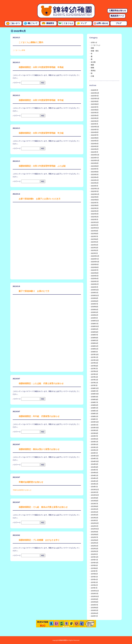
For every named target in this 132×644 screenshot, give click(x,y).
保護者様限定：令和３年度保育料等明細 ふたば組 (42, 166)
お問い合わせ (102, 23)
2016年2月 (95, 416)
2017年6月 (94, 371)
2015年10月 (95, 428)
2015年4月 (94, 444)
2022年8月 (95, 200)
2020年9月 (95, 264)
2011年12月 (95, 557)
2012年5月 (94, 543)
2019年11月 (95, 293)
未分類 (93, 62)
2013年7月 (94, 504)
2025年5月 (95, 113)
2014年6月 (94, 473)
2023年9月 (95, 163)
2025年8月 (95, 104)
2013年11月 (95, 492)
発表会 (93, 71)
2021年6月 (95, 239)
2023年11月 (95, 158)
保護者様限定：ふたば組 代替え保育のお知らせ (41, 384)
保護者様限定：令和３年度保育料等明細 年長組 (41, 67)
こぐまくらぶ (67, 23)
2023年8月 (95, 166)
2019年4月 (94, 310)
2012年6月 (95, 540)
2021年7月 (94, 236)
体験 (92, 48)
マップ (84, 23)
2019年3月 (95, 312)
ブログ (119, 23)
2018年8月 (95, 332)
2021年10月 (95, 228)
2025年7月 (95, 107)
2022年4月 (95, 211)
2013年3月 (95, 515)
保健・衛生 (95, 51)
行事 (92, 76)
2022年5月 (95, 208)
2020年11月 (95, 259)
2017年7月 (94, 369)
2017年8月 (94, 366)
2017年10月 (95, 360)
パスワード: (26, 83)
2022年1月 (95, 219)
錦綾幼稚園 (66, 11)
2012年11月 (95, 526)
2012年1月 (94, 554)
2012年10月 (95, 529)
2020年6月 (95, 273)
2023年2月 (95, 183)
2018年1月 (94, 352)
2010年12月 (95, 591)
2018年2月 (95, 349)
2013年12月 (95, 490)
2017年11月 (94, 357)
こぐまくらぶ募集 (19, 50)
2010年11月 (95, 594)
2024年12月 (95, 127)
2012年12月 (95, 523)
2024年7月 (95, 135)
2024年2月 (95, 149)
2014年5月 (94, 475)
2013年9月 (95, 498)
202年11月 (94, 616)
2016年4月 (94, 411)
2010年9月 (95, 599)
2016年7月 (94, 402)
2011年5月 (94, 577)
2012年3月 (95, 549)
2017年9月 (94, 363)
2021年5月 (94, 242)
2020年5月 (95, 276)
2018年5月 (95, 340)
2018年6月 (95, 338)
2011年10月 (95, 563)
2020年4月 (95, 279)
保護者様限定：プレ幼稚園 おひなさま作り (39, 540)
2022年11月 (95, 191)
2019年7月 (94, 304)
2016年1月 (94, 419)
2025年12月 (95, 93)
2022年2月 (95, 217)
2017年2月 (94, 383)
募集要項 (50, 23)
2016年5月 (94, 408)
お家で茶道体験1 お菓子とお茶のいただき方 (40, 199)
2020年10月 (95, 262)
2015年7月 (94, 436)
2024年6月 (95, 138)
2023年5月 (95, 175)
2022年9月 (95, 197)
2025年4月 (95, 115)
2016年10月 (95, 394)
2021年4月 (94, 245)
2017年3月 (94, 380)
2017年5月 (94, 374)
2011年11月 (94, 560)
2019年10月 (95, 295)
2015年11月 (95, 425)
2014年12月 (95, 456)
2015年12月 (95, 422)
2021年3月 (95, 248)
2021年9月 (95, 231)
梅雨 (92, 65)
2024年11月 (95, 130)
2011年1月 (94, 588)
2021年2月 (95, 250)
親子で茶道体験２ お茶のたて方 (34, 291)
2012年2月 (95, 551)
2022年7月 (95, 203)
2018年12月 (95, 321)
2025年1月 (94, 124)
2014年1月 (94, 487)
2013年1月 (94, 520)
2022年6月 (95, 205)
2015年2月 (94, 450)
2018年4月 (95, 343)
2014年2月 (94, 484)
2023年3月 (95, 180)
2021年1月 (94, 253)
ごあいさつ (15, 23)
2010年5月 (95, 610)
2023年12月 (95, 155)
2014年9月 (94, 464)
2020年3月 (95, 281)
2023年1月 (95, 186)
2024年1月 (94, 152)
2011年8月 (94, 568)
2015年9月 (94, 430)
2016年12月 (95, 388)
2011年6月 (94, 574)
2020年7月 (95, 270)
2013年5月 (95, 509)
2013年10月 (95, 495)
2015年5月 (94, 442)
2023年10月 (95, 160)
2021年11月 (95, 225)
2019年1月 (94, 318)
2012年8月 (95, 535)
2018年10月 (95, 326)
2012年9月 (95, 532)
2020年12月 (95, 256)
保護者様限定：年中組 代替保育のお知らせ (39, 416)
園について (33, 23)
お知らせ (94, 42)
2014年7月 (94, 470)
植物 (92, 68)
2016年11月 (95, 391)
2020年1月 (95, 287)
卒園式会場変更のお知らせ (31, 482)
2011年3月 (94, 582)
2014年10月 (95, 461)
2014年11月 (95, 459)
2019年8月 (95, 301)
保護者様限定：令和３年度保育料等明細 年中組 (41, 100)
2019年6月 (95, 307)
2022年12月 (95, 189)
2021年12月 (95, 222)
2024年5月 (95, 141)
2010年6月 (95, 608)
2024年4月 (95, 144)
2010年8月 (95, 602)
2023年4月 (95, 177)
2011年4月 (94, 579)
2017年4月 (94, 377)
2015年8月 (95, 433)
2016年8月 (95, 399)
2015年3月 (95, 447)
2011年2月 (94, 585)
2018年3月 (95, 346)
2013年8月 (95, 501)
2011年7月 (94, 571)
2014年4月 (94, 478)
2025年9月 (95, 101)
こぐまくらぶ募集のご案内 (31, 42)
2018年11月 (95, 324)
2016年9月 (95, 397)
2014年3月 (94, 481)
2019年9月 (95, 298)
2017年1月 (94, 385)
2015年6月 (94, 439)
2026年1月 (95, 90)
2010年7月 (94, 605)
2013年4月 (94, 512)
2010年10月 (95, 596)
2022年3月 (95, 214)
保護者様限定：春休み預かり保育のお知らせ (39, 449)
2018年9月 (95, 329)
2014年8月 (95, 467)
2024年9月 (95, 132)
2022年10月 (95, 194)
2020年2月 (95, 284)
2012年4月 (94, 546)
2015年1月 (94, 453)
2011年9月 (94, 565)
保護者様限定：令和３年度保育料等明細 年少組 (41, 133)
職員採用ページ (117, 16)
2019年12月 (95, 290)
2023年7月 (95, 169)
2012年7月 (94, 537)
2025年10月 (95, 99)
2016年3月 (95, 414)
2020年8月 (95, 267)
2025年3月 (95, 118)
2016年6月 (94, 405)
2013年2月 (95, 518)
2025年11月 (95, 96)
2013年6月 (95, 506)
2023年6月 (95, 172)
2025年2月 (95, 121)
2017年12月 (95, 355)
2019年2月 (95, 315)
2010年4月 (95, 613)
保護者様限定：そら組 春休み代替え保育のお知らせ (43, 507)
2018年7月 (94, 335)
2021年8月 (95, 234)
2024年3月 (95, 146)
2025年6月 (95, 110)
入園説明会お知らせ (117, 11)
